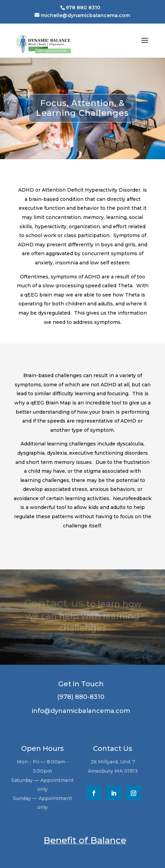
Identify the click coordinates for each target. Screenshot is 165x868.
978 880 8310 (83, 8)
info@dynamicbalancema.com (80, 711)
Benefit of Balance (85, 840)
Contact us (54, 603)
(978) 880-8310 (80, 697)
